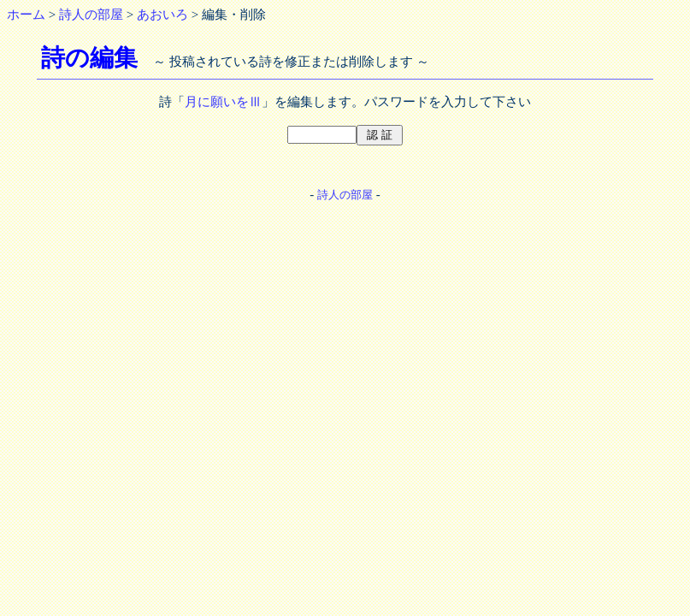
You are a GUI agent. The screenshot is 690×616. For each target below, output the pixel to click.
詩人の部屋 (91, 15)
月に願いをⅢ (223, 102)
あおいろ (162, 15)
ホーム (26, 15)
